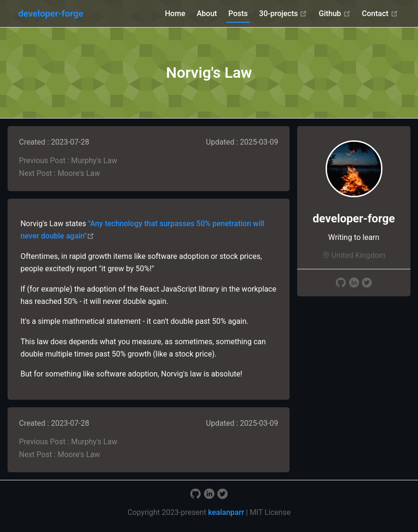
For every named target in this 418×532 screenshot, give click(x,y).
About (207, 14)
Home (175, 14)
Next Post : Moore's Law (59, 173)
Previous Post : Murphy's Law (68, 161)
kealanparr (226, 512)
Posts (238, 14)
